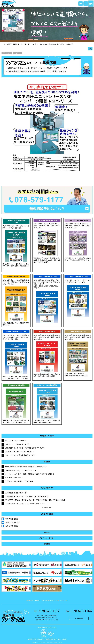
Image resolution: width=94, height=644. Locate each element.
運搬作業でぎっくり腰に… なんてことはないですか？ (25, 448)
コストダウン (7, 53)
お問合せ (47, 533)
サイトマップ (52, 627)
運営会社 (47, 544)
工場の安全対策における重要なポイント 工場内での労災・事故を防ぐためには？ (35, 500)
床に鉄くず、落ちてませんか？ (17, 441)
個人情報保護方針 (43, 627)
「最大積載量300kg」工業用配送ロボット (21, 470)
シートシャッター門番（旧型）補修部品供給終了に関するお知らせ (30, 474)
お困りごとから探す (13, 522)
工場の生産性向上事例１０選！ (17, 493)
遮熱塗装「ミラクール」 (14, 478)
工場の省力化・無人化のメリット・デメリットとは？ (25, 504)
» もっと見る (47, 507)
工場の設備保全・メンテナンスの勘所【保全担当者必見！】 (27, 496)
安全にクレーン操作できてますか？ (18, 444)
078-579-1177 (47, 611)
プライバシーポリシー (47, 538)
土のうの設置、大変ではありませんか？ (20, 451)
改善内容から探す (12, 519)
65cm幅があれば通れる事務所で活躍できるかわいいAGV (26, 467)
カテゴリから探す (12, 526)
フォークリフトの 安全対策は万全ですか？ (21, 455)
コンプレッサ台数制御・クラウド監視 (19, 481)
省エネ (18, 53)
